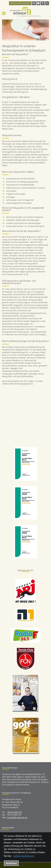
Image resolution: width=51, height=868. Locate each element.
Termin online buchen (20, 3)
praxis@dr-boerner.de (17, 817)
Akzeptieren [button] (11, 863)
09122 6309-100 (15, 812)
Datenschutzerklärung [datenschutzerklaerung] (24, 856)
